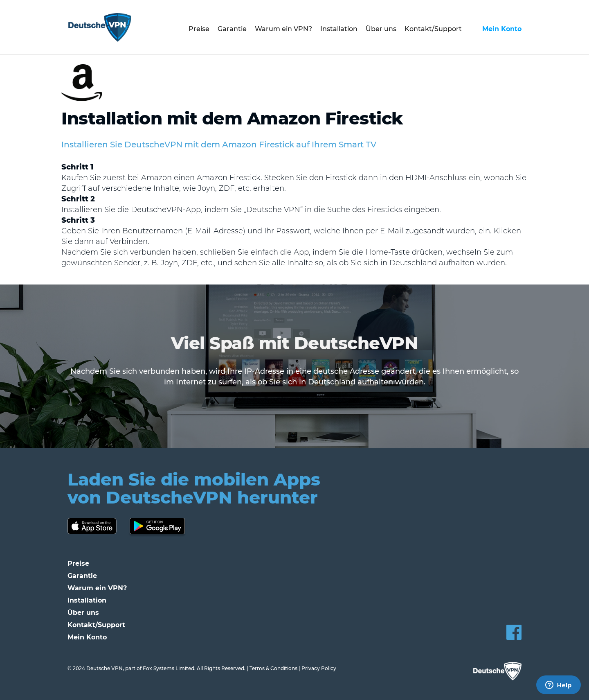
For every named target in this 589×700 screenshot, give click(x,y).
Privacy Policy (319, 668)
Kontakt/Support (433, 29)
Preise (199, 29)
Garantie (232, 29)
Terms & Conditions (273, 668)
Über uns (381, 29)
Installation (339, 29)
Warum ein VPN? (283, 29)
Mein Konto (502, 29)
